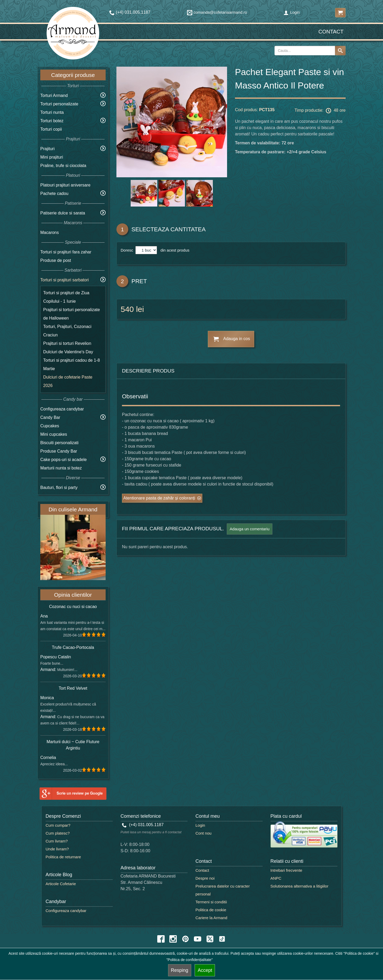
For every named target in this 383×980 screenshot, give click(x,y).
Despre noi (205, 878)
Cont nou (203, 833)
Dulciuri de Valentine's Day (68, 352)
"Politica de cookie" (359, 953)
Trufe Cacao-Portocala (73, 647)
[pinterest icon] (185, 939)
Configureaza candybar (62, 409)
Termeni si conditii (211, 902)
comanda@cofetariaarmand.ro (217, 12)
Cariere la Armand (211, 918)
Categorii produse (73, 75)
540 (127, 309)
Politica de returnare (63, 857)
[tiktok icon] (222, 939)
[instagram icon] (173, 939)
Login (292, 12)
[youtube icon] (198, 939)
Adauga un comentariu (250, 529)
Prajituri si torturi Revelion (67, 343)
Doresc (127, 250)
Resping (180, 970)
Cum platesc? (58, 833)
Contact (331, 32)
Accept (205, 970)
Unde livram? (57, 849)
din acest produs (174, 250)
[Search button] (340, 51)
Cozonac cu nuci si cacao (73, 607)
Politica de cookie (211, 910)
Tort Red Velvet (73, 688)
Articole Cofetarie (61, 884)
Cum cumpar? (58, 825)
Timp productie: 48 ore (320, 111)
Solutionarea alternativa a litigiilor (299, 886)
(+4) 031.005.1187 (143, 825)
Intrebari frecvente (286, 870)
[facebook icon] (161, 939)
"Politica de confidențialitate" (190, 960)
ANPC (276, 878)
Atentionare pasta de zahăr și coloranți (159, 498)
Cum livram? (57, 841)
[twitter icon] (210, 939)
